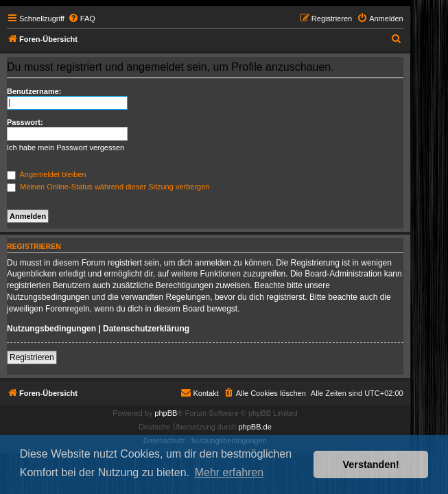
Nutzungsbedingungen (51, 329)
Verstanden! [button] (371, 464)
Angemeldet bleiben (47, 174)
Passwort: (25, 122)
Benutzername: (34, 91)
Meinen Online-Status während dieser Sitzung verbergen (108, 187)
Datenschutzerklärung (146, 329)
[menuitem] (82, 19)
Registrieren (32, 357)
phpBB (166, 413)
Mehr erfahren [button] (229, 472)
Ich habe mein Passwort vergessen (66, 148)
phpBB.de (255, 427)
